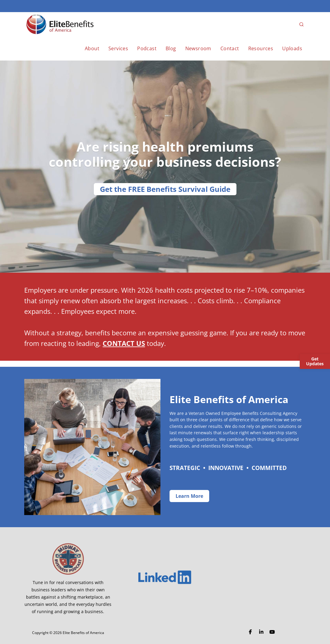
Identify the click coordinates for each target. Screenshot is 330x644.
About (92, 48)
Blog (171, 48)
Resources (261, 48)
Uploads (292, 48)
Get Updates (315, 361)
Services (118, 48)
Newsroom (198, 48)
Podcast (147, 48)
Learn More (189, 496)
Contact (230, 48)
